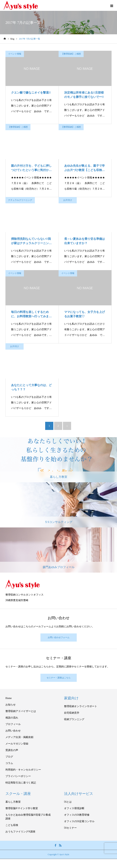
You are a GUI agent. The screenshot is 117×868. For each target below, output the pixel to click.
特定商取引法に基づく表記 (21, 783)
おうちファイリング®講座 (20, 832)
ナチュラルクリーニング (20, 200)
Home (9, 698)
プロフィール (13, 724)
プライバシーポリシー (18, 776)
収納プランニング (74, 719)
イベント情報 (15, 54)
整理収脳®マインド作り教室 (22, 808)
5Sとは (68, 802)
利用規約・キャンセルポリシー (23, 770)
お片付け (68, 200)
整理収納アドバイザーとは (21, 711)
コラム (9, 763)
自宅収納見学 (72, 713)
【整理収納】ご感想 (71, 54)
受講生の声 (12, 750)
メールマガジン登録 (17, 744)
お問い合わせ (13, 731)
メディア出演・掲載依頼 (19, 737)
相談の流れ (12, 718)
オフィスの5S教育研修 (77, 815)
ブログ (9, 757)
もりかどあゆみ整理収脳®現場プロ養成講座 (28, 817)
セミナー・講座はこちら (59, 678)
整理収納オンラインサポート (81, 706)
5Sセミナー (70, 828)
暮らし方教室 (13, 802)
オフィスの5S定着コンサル (79, 821)
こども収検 (12, 825)
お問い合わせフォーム (59, 637)
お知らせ (11, 705)
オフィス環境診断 (74, 808)
